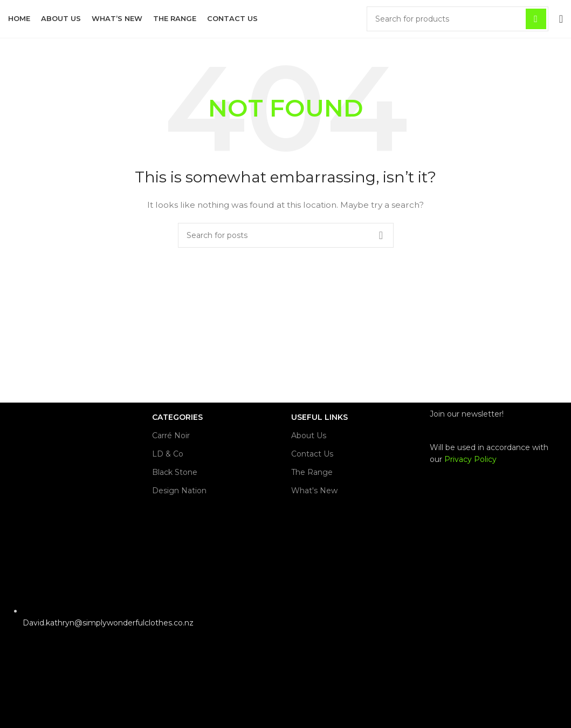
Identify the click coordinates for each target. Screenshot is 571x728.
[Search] (458, 19)
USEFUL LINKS (319, 417)
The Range (312, 472)
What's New (314, 491)
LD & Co (168, 454)
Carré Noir (171, 436)
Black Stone (175, 472)
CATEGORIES (177, 417)
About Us (309, 436)
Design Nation (179, 491)
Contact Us (312, 454)
